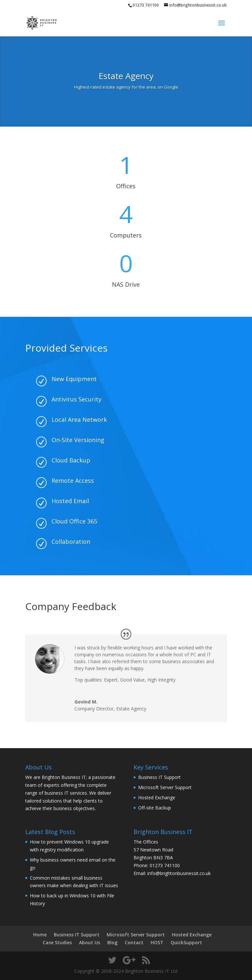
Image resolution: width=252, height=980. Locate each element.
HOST (157, 942)
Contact (134, 942)
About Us (90, 942)
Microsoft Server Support (165, 787)
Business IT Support (159, 777)
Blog (112, 942)
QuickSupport (186, 942)
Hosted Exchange (157, 797)
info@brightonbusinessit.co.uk (179, 873)
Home (40, 935)
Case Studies (57, 942)
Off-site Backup (155, 808)
